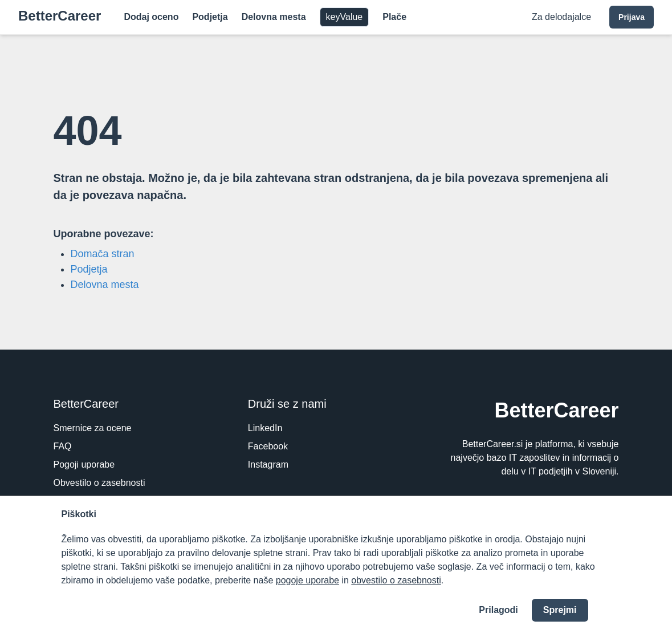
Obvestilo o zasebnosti (99, 483)
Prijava (632, 17)
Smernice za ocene (93, 428)
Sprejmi (560, 610)
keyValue (345, 17)
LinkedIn (265, 428)
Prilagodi (498, 610)
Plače (394, 17)
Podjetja (210, 17)
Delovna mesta (274, 17)
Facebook (268, 446)
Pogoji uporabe (84, 464)
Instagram (268, 464)
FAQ (63, 446)
